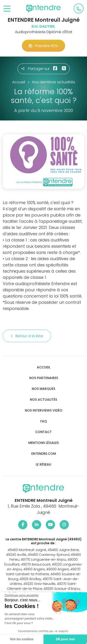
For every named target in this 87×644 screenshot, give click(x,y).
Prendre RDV (43, 46)
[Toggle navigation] (7, 9)
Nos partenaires (44, 378)
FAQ (44, 421)
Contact (43, 432)
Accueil (44, 367)
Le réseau (43, 465)
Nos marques (43, 389)
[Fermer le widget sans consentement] (22, 595)
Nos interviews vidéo (44, 411)
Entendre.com (44, 454)
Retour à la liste (27, 336)
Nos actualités (43, 400)
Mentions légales (43, 443)
